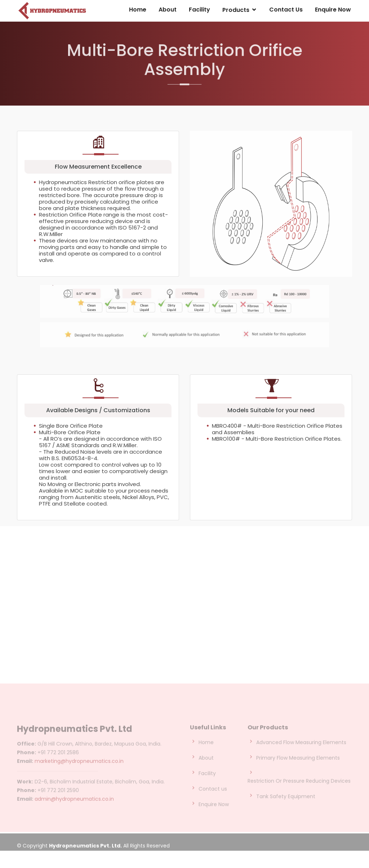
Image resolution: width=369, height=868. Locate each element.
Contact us (213, 802)
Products (237, 10)
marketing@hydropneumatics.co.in (79, 774)
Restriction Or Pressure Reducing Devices (299, 794)
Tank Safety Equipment (286, 809)
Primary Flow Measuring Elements (298, 771)
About (169, 10)
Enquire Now (333, 10)
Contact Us (286, 10)
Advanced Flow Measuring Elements (301, 755)
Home (139, 10)
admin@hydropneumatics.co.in (74, 811)
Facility (201, 10)
